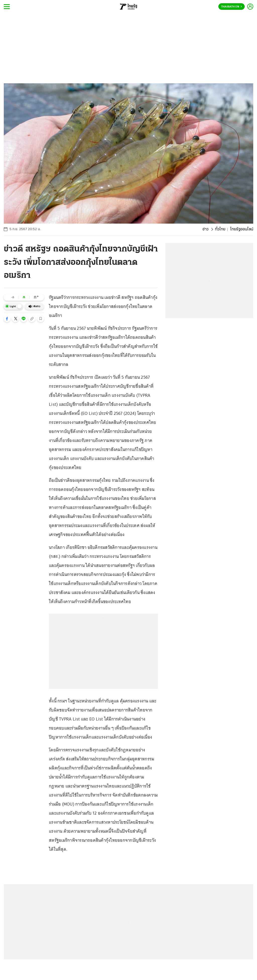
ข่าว (206, 229)
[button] (7, 319)
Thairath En (232, 7)
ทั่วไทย (220, 229)
